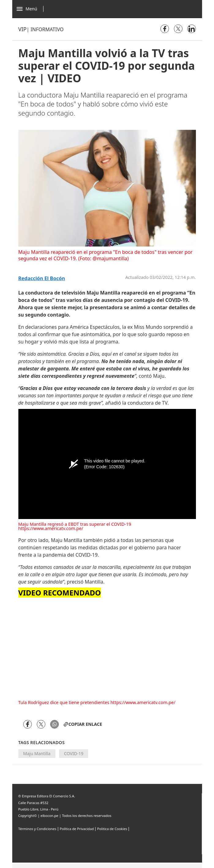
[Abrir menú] (32, 9)
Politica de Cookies (112, 829)
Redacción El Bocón (42, 278)
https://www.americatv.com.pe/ (51, 528)
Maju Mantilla (37, 753)
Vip (23, 29)
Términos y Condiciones (37, 829)
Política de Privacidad (77, 829)
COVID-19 (74, 753)
